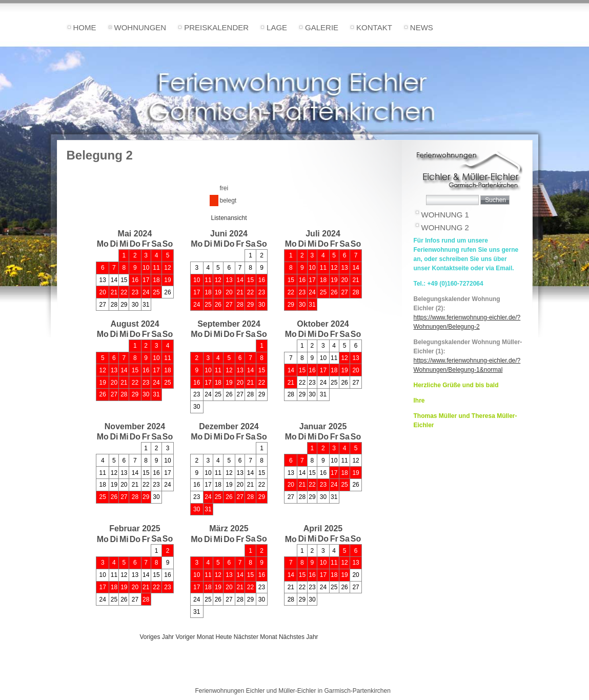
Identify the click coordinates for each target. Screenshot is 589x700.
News (422, 27)
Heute (224, 637)
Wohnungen (140, 27)
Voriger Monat (195, 637)
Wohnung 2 (445, 227)
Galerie (322, 27)
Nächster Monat (256, 637)
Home (85, 27)
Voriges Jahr (157, 637)
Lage (277, 27)
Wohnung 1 (445, 215)
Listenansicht (229, 218)
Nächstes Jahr (299, 637)
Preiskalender (216, 27)
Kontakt (374, 27)
